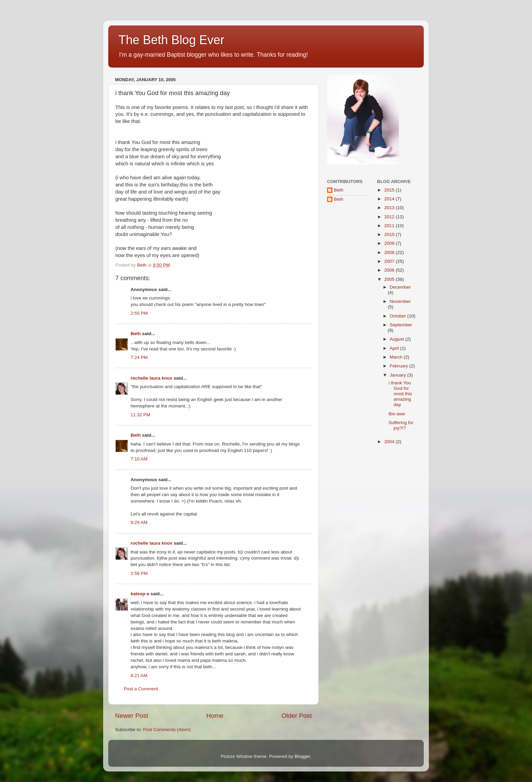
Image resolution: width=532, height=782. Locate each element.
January (399, 375)
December (400, 287)
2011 (390, 226)
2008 (390, 252)
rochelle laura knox (151, 378)
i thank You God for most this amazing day (400, 394)
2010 (390, 234)
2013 (390, 208)
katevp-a (140, 594)
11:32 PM (140, 415)
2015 (390, 190)
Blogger (302, 756)
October (399, 316)
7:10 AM (139, 459)
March (397, 357)
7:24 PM (139, 357)
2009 (390, 243)
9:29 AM (139, 522)
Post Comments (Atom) (167, 730)
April (395, 348)
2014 (390, 199)
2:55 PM (139, 313)
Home (215, 716)
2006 (390, 270)
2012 (390, 217)
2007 (390, 261)
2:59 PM (139, 573)
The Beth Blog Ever (171, 40)
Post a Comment (141, 689)
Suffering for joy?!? (401, 425)
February (400, 366)
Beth (136, 334)
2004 (390, 442)
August (398, 339)
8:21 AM (139, 676)
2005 (390, 279)
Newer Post (132, 716)
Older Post (297, 716)
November (400, 301)
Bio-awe (397, 414)
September (401, 325)
